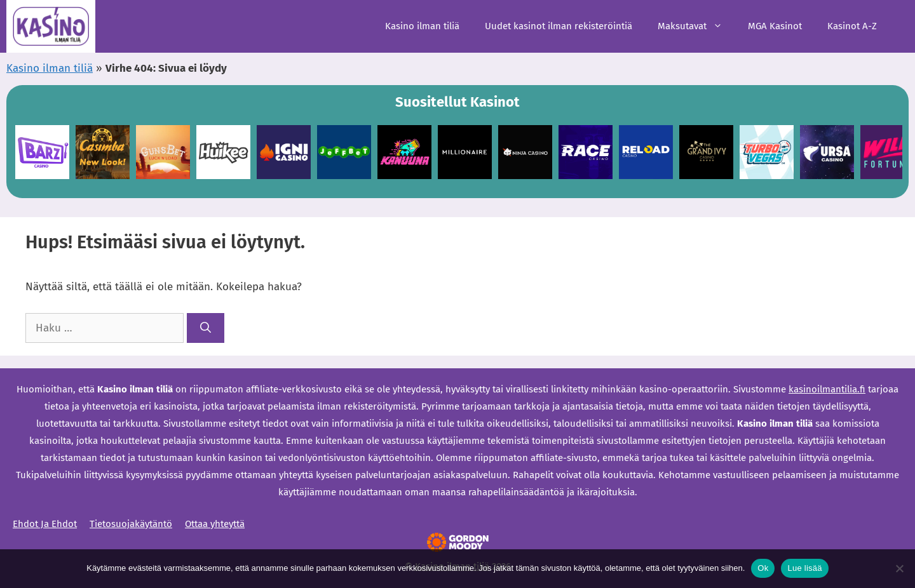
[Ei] (899, 568)
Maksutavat (696, 26)
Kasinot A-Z (852, 26)
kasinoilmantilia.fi (827, 389)
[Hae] (206, 328)
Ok (763, 568)
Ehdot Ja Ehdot (45, 524)
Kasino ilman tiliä (422, 26)
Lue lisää (804, 568)
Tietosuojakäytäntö (131, 524)
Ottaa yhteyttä (215, 524)
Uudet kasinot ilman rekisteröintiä (559, 26)
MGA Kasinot (775, 26)
